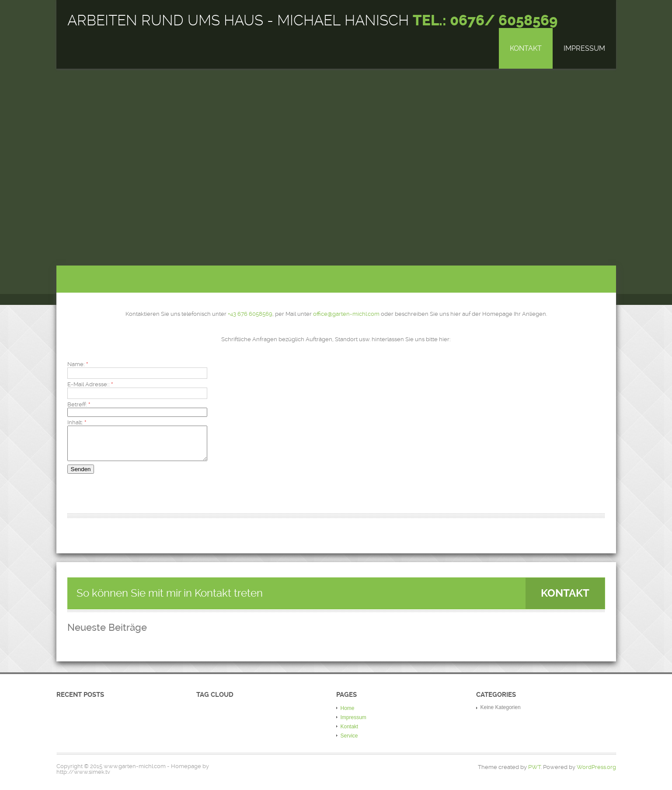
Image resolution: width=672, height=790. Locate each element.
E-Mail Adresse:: (90, 384)
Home (348, 715)
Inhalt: (77, 422)
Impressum (584, 48)
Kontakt (526, 48)
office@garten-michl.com (346, 314)
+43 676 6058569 (250, 314)
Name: (78, 364)
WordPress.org (596, 774)
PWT (534, 774)
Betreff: (79, 404)
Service (349, 742)
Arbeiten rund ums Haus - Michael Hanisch (312, 21)
